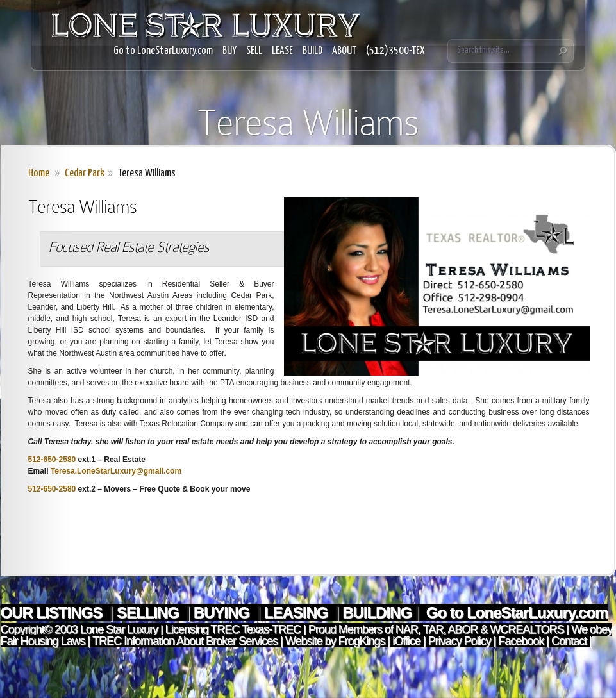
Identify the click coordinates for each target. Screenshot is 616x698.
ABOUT (344, 51)
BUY (229, 51)
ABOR (462, 629)
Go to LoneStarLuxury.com (163, 51)
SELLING (150, 612)
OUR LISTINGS (53, 612)
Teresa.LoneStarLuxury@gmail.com (116, 471)
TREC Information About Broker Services (185, 641)
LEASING (298, 612)
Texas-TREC (271, 629)
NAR (405, 629)
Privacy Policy (460, 641)
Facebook (521, 641)
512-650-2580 (52, 460)
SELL (254, 51)
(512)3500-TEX (395, 51)
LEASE (282, 51)
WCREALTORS (525, 629)
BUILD (312, 51)
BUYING (223, 612)
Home (39, 173)
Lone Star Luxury (119, 629)
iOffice (406, 641)
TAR (432, 629)
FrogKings (360, 641)
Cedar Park (85, 173)
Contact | (571, 641)
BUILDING (377, 612)
